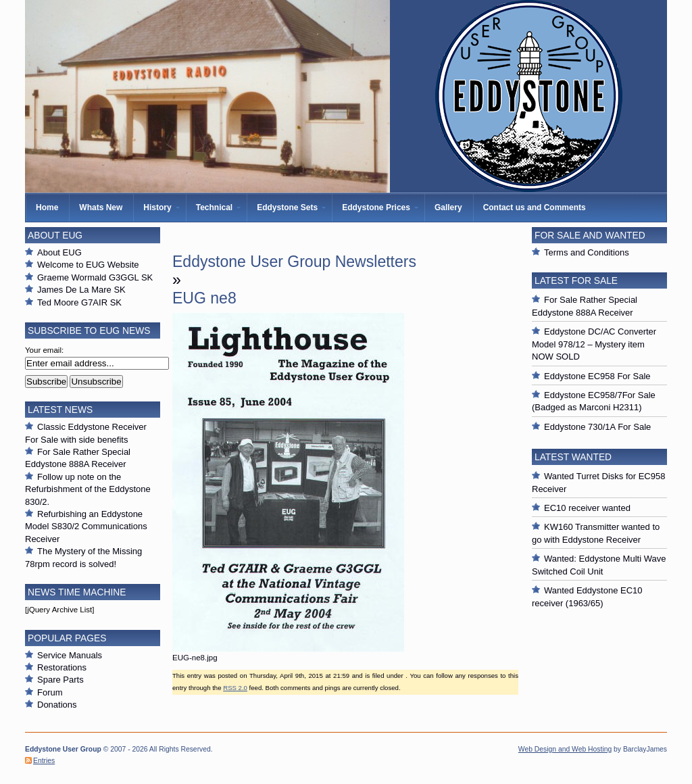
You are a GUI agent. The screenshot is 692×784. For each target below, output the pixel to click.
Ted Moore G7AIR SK (79, 302)
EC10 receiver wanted (587, 508)
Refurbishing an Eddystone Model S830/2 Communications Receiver (86, 526)
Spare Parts (60, 680)
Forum (50, 692)
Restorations (62, 667)
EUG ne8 (204, 298)
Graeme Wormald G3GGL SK (95, 277)
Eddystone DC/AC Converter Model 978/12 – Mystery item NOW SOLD (594, 344)
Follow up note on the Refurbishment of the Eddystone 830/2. (88, 489)
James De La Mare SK (81, 290)
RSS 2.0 (235, 688)
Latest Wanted (573, 457)
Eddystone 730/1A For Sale (597, 427)
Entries (44, 761)
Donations (57, 705)
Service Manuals (70, 655)
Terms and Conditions (587, 252)
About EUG (59, 252)
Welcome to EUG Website (88, 265)
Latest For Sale (576, 280)
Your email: (44, 350)
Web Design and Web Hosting (565, 749)
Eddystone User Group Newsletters (294, 262)
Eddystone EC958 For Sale (597, 376)
